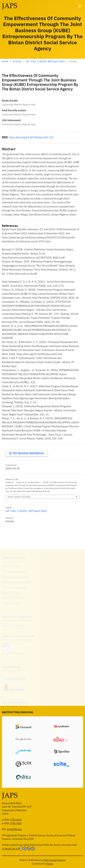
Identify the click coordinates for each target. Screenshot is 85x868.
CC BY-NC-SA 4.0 (18, 849)
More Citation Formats (19, 497)
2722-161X (16, 820)
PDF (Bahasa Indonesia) (28, 453)
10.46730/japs (14, 829)
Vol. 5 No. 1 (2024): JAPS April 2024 (45, 61)
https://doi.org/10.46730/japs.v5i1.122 (31, 137)
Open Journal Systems (54, 860)
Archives (17, 61)
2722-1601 (16, 823)
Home (5, 61)
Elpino (50, 864)
